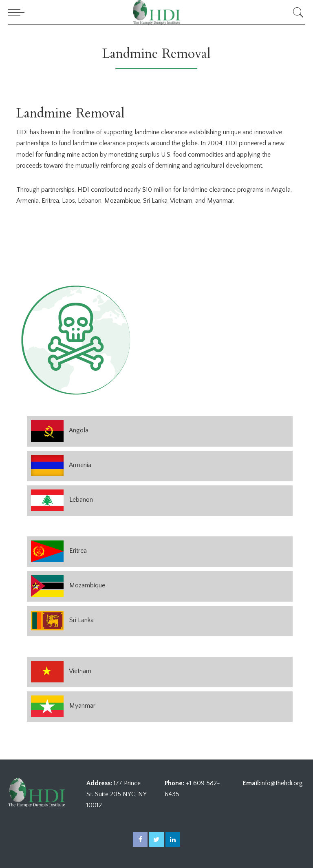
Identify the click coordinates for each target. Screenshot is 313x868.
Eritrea (78, 551)
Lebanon (81, 500)
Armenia (80, 465)
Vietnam (80, 671)
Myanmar (82, 706)
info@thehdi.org (282, 783)
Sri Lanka (82, 620)
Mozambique (87, 585)
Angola (79, 430)
